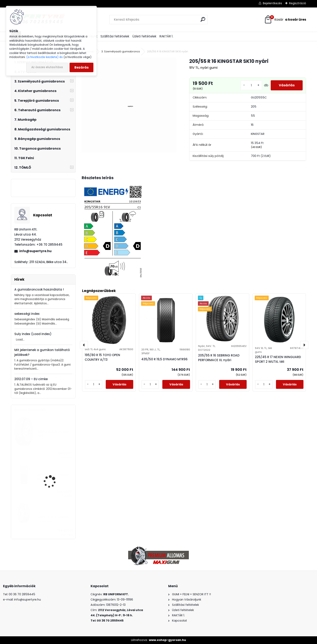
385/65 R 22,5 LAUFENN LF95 (53, 434)
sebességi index (27, 314)
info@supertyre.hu (35, 251)
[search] (203, 19)
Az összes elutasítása (47, 67)
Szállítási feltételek (115, 36)
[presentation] (84, 345)
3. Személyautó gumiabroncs (121, 51)
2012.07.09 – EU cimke (31, 379)
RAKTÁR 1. (166, 36)
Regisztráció (298, 3)
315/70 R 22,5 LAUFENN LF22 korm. (53, 519)
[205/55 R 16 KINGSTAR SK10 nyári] (129, 105)
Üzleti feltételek (144, 36)
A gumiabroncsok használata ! (39, 289)
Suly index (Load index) (33, 334)
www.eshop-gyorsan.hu (167, 640)
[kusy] (251, 85)
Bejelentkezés (272, 3)
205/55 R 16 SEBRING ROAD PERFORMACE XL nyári (219, 358)
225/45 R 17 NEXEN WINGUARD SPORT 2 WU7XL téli (278, 359)
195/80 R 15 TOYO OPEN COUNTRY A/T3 (102, 357)
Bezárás (81, 67)
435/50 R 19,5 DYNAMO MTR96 (53, 477)
